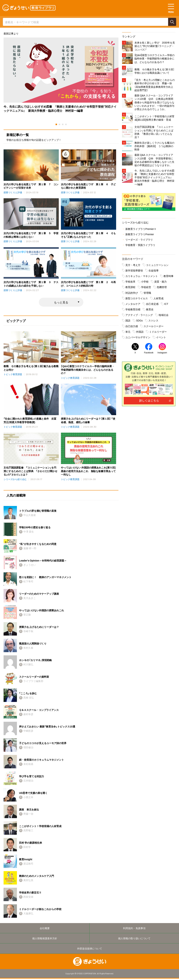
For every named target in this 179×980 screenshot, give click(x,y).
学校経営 (146, 288)
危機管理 (162, 288)
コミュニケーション (157, 266)
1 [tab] (56, 124)
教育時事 (168, 277)
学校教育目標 (133, 311)
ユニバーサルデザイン (138, 338)
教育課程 (130, 288)
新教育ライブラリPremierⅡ (141, 230)
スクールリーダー (154, 327)
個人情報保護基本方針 (45, 939)
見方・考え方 (133, 266)
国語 (128, 322)
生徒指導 (154, 272)
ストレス (153, 322)
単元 (128, 333)
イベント (161, 338)
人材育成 (159, 299)
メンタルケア (133, 305)
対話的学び (132, 294)
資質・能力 (160, 283)
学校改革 (130, 283)
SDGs (139, 322)
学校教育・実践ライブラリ (140, 246)
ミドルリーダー (158, 333)
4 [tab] (66, 124)
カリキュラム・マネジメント (142, 277)
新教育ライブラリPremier (140, 235)
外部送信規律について (90, 950)
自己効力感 (132, 327)
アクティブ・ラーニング (139, 316)
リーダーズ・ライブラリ (139, 241)
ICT (166, 305)
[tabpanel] (61, 75)
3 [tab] (63, 124)
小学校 (145, 283)
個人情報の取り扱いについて (134, 939)
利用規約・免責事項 (134, 929)
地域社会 (164, 316)
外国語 (140, 333)
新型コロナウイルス (137, 299)
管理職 (147, 294)
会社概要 (45, 929)
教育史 (150, 311)
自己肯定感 (152, 305)
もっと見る (61, 303)
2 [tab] (59, 124)
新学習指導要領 (134, 272)
